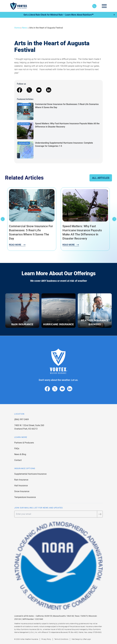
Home (17, 28)
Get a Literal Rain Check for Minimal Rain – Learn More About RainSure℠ (58, 15)
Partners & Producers (24, 443)
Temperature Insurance (25, 497)
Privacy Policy (46, 639)
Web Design (76, 639)
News (25, 28)
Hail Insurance (21, 486)
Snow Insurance (22, 491)
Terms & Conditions (61, 639)
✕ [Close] (114, 15)
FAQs (17, 448)
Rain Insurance (21, 480)
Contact (18, 460)
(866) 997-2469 (22, 419)
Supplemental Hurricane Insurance (30, 474)
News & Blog (20, 454)
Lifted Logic (87, 639)
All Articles (101, 178)
